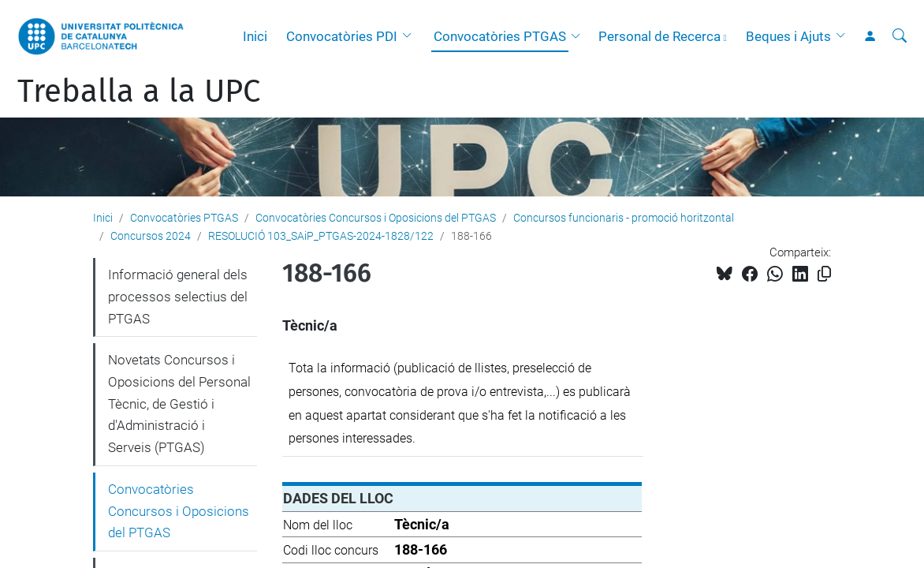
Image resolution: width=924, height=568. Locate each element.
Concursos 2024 (151, 236)
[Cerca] (900, 36)
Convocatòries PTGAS (500, 36)
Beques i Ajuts (788, 36)
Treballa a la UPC (139, 92)
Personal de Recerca (659, 36)
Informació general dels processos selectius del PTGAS (178, 296)
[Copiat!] (824, 274)
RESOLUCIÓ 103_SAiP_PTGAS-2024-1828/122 (321, 236)
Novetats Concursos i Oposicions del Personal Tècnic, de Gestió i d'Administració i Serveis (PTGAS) (179, 404)
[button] (411, 36)
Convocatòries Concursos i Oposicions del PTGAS (376, 218)
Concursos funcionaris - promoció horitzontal (624, 218)
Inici (255, 36)
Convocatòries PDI (342, 36)
